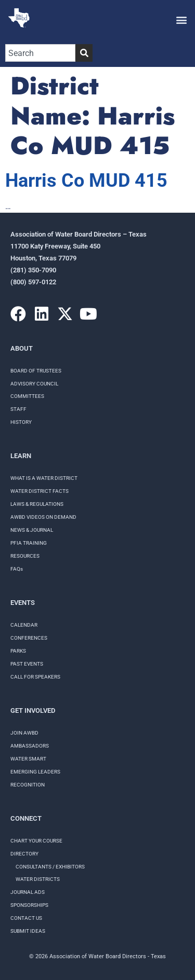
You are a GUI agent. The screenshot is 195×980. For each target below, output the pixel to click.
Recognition (28, 785)
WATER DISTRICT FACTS (40, 491)
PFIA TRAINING (29, 543)
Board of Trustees (36, 371)
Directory (24, 854)
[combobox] (40, 53)
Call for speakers (35, 677)
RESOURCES (25, 556)
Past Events (27, 664)
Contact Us (26, 918)
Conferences (29, 638)
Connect (26, 818)
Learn (21, 456)
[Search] (84, 53)
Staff (18, 409)
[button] (181, 19)
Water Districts (38, 879)
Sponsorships (29, 905)
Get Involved (33, 710)
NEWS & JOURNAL (32, 530)
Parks (18, 651)
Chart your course (36, 841)
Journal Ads (28, 892)
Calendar (24, 625)
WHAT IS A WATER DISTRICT (44, 478)
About (22, 348)
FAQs (17, 569)
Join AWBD (24, 733)
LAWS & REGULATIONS (37, 504)
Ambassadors (30, 746)
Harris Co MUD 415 (86, 181)
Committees (27, 396)
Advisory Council (34, 384)
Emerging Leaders (35, 772)
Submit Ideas (28, 931)
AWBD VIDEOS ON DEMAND (43, 517)
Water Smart (28, 759)
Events (23, 603)
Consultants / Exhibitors (50, 867)
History (21, 422)
